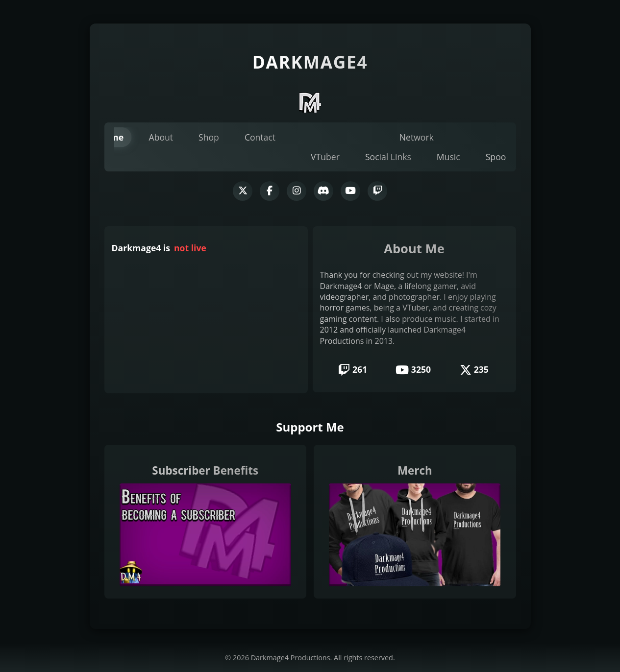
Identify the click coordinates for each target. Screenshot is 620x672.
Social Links (388, 157)
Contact (260, 137)
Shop (209, 137)
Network (417, 137)
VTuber (325, 157)
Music (448, 157)
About (161, 137)
